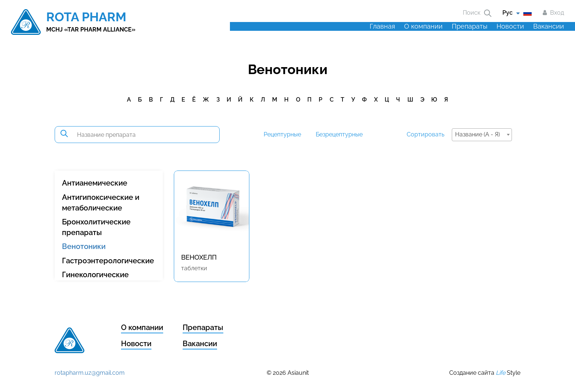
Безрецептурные (339, 134)
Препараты (470, 26)
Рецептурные (282, 134)
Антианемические (95, 183)
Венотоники (84, 246)
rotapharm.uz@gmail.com (90, 373)
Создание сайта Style (485, 373)
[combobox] (482, 135)
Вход (557, 13)
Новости (510, 26)
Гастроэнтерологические (108, 261)
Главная (382, 26)
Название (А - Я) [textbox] (477, 134)
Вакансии (549, 26)
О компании (423, 26)
